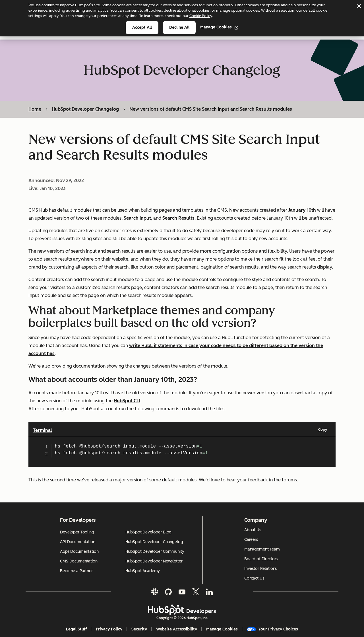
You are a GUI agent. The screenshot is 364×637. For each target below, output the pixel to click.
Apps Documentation (79, 552)
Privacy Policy (109, 629)
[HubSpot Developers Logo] (182, 610)
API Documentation (78, 542)
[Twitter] (196, 592)
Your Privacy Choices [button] (272, 629)
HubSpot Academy (143, 571)
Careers (251, 540)
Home (35, 109)
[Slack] (155, 592)
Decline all (179, 27)
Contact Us (254, 578)
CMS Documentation (79, 561)
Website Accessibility (177, 629)
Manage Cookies (219, 27)
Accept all (142, 27)
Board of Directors (261, 559)
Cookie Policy (201, 16)
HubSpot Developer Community (155, 552)
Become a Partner (76, 571)
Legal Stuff (76, 629)
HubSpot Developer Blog (148, 532)
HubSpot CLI (127, 401)
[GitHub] (168, 592)
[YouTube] (182, 592)
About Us (253, 530)
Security (139, 629)
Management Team (262, 549)
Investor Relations (260, 569)
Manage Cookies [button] (222, 629)
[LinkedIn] (209, 592)
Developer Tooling (77, 532)
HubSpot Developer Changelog (85, 109)
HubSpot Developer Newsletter (154, 561)
